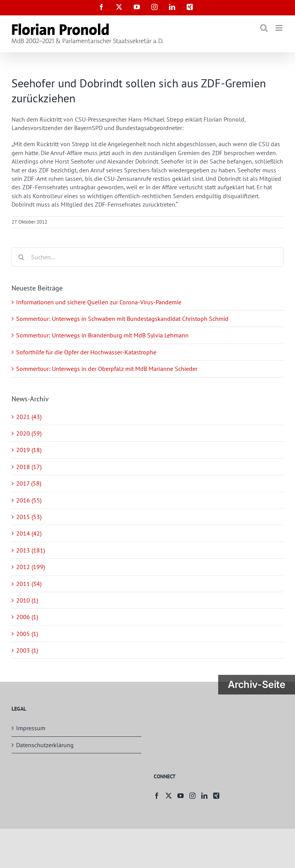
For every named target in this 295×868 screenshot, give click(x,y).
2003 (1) (27, 650)
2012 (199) (31, 567)
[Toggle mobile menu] (279, 28)
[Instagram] (192, 796)
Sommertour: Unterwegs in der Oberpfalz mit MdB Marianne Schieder (107, 369)
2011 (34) (29, 584)
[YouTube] (181, 796)
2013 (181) (31, 550)
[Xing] (216, 796)
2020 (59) (29, 433)
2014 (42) (29, 533)
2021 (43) (29, 417)
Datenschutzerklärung (45, 745)
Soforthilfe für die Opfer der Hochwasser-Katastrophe (86, 352)
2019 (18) (29, 450)
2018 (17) (29, 467)
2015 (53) (29, 517)
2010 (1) (27, 600)
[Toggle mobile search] (264, 28)
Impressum (31, 728)
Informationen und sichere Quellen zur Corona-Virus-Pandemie (99, 302)
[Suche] (21, 257)
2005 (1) (27, 634)
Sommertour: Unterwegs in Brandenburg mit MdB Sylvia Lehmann (102, 335)
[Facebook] (157, 796)
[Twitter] (169, 796)
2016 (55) (29, 500)
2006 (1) (27, 617)
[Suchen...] (147, 257)
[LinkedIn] (204, 796)
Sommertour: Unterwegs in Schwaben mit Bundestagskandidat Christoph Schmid (122, 319)
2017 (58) (29, 483)
